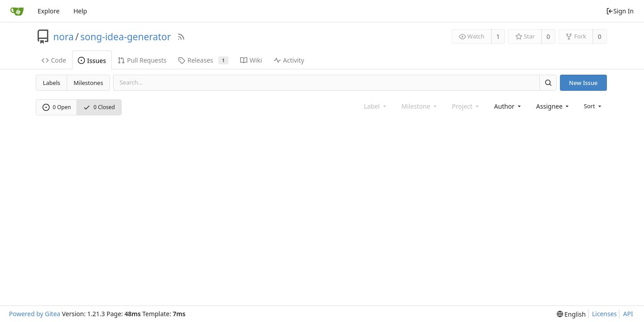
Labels (52, 83)
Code (54, 60)
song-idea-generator (126, 37)
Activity (289, 60)
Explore (49, 11)
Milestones (89, 83)
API (628, 314)
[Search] (548, 83)
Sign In (620, 11)
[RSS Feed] (181, 37)
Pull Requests (142, 60)
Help (80, 11)
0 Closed (99, 107)
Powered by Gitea (35, 314)
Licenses (605, 314)
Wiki (251, 60)
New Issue (583, 83)
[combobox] (508, 106)
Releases (203, 60)
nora (64, 37)
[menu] (593, 106)
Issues (92, 61)
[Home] (17, 11)
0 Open (57, 107)
